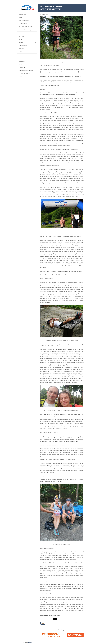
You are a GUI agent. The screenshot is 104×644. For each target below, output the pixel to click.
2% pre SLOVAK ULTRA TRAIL (26, 27)
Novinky (20, 17)
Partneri (20, 64)
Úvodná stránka (22, 14)
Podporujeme (22, 67)
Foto (20, 55)
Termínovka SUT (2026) (24, 21)
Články (20, 39)
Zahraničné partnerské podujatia (26, 71)
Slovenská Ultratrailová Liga (25, 30)
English (30, 642)
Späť (43, 623)
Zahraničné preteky (23, 46)
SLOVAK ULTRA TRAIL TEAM (25, 33)
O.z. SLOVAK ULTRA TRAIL (25, 74)
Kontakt (20, 77)
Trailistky (21, 52)
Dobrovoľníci (22, 36)
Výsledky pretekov (23, 24)
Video (20, 58)
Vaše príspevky (22, 61)
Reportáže (21, 42)
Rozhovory (21, 49)
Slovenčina (25, 642)
